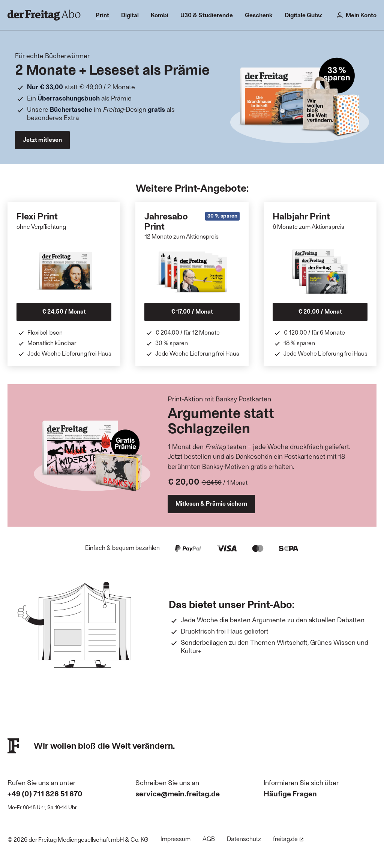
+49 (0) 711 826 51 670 (45, 793)
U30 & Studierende (207, 15)
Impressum (175, 839)
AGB (209, 839)
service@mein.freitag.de (178, 793)
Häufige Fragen (290, 793)
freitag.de (288, 839)
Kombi (160, 15)
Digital (130, 15)
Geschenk (259, 15)
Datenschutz (244, 839)
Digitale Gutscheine (311, 15)
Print (102, 15)
